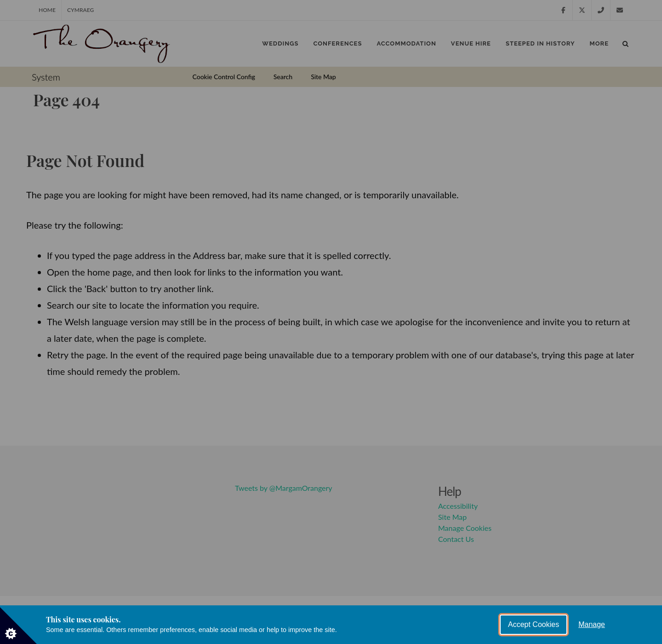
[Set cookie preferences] (18, 626)
